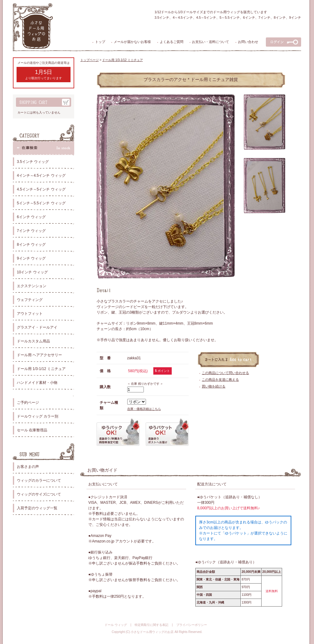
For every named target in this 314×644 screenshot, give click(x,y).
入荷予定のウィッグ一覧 (37, 508)
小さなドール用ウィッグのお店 (152, 632)
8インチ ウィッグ (31, 245)
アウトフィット (30, 314)
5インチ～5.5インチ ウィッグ (41, 203)
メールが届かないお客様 (132, 42)
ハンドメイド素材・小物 (37, 383)
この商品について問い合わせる (225, 373)
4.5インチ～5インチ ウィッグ (41, 189)
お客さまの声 (28, 467)
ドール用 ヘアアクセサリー (39, 355)
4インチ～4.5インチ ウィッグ (41, 175)
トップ (100, 42)
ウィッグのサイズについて (39, 494)
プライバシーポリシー (192, 625)
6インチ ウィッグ (31, 217)
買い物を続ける (214, 386)
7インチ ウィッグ (31, 231)
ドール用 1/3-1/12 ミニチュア (41, 369)
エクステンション (32, 286)
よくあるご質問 (172, 42)
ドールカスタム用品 (33, 341)
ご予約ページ (28, 403)
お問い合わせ (248, 42)
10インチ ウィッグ (32, 272)
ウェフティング (30, 300)
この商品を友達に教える (220, 380)
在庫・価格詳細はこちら (144, 409)
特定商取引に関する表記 (151, 625)
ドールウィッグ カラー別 (38, 416)
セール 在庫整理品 (32, 430)
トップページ (90, 60)
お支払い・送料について (211, 42)
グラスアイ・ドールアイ (37, 327)
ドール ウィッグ (116, 625)
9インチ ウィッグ (31, 258)
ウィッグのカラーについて (39, 480)
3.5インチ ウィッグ (33, 162)
